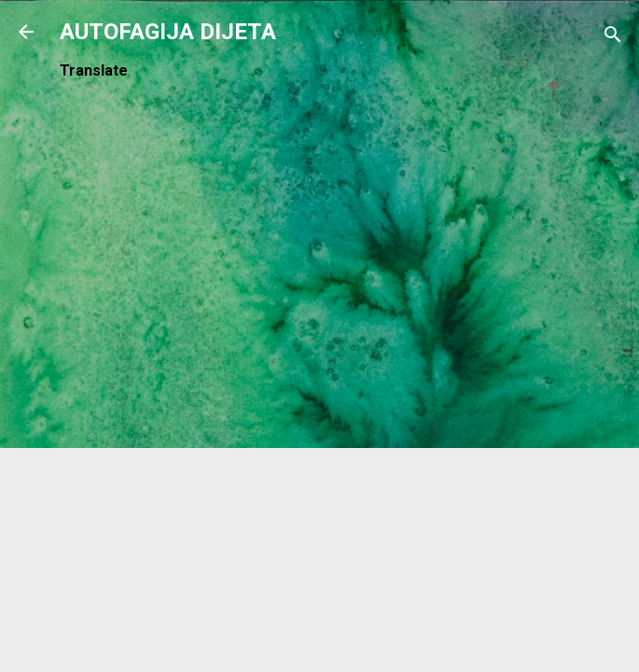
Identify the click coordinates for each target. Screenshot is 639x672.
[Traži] (613, 38)
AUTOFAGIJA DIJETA (168, 32)
